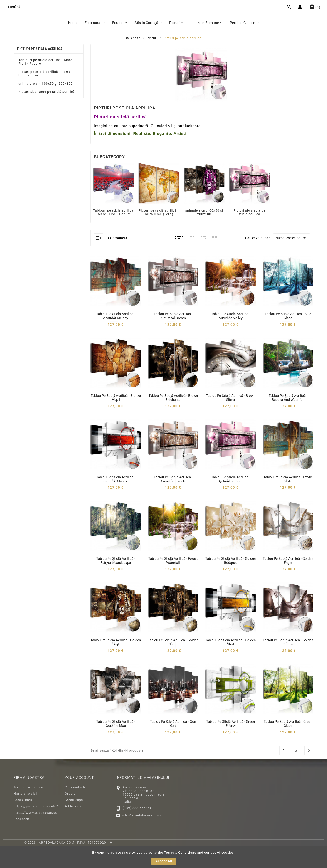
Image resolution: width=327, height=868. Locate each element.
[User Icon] (301, 19)
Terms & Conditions (180, 853)
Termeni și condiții (28, 809)
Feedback (21, 841)
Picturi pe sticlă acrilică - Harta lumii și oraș (45, 96)
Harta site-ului (25, 816)
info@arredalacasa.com (141, 838)
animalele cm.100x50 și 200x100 (46, 106)
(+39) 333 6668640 (138, 830)
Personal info (76, 809)
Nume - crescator (291, 260)
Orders (70, 816)
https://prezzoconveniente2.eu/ (39, 829)
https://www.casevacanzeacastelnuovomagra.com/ (56, 835)
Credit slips (74, 822)
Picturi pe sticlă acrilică (40, 71)
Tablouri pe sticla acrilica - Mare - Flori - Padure (47, 84)
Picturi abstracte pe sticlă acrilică (47, 114)
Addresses (73, 829)
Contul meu (23, 822)
